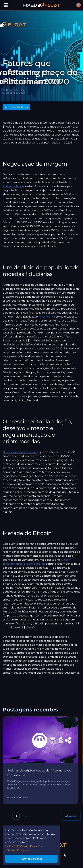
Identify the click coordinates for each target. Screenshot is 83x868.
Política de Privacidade (20, 846)
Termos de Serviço (17, 850)
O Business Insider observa (20, 452)
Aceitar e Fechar (31, 859)
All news (71, 816)
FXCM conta (47, 317)
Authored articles (16, 107)
